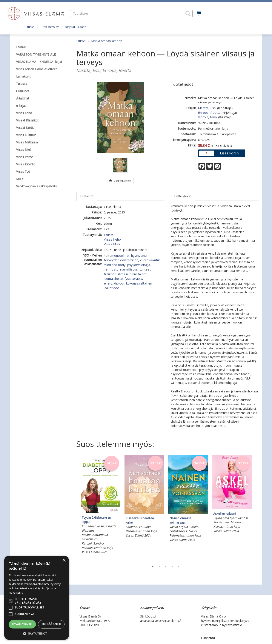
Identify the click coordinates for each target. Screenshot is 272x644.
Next (257, 508)
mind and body (115, 265)
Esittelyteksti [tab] (183, 196)
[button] (188, 14)
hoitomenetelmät (117, 255)
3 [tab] (166, 566)
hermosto (111, 269)
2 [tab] (159, 566)
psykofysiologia (139, 265)
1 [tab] (153, 566)
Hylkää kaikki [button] (51, 624)
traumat (110, 274)
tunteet (145, 269)
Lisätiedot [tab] (87, 196)
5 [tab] (179, 566)
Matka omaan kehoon (107, 41)
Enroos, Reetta (209, 112)
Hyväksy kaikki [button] (22, 624)
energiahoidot (114, 283)
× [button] (64, 561)
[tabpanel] (100, 505)
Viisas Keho (112, 239)
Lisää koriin (229, 153)
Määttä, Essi (207, 108)
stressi (123, 274)
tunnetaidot (138, 274)
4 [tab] (172, 566)
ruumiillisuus (129, 269)
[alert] (37, 598)
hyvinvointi (139, 255)
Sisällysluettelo (120, 181)
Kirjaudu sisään (76, 27)
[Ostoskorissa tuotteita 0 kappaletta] (199, 13)
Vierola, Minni (208, 117)
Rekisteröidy (50, 27)
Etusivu (30, 27)
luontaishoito (113, 278)
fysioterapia (133, 278)
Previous (75, 508)
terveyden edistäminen (121, 260)
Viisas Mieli (112, 244)
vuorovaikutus (150, 260)
